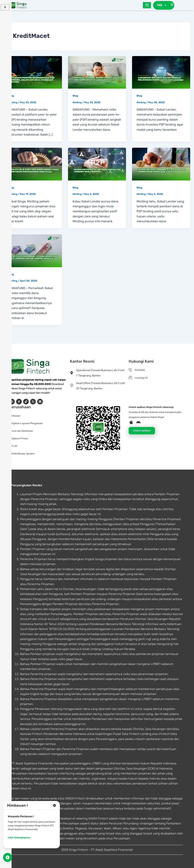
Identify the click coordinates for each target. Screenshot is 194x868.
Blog (11, 96)
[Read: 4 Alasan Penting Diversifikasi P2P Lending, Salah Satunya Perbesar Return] (33, 72)
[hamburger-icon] (147, 5)
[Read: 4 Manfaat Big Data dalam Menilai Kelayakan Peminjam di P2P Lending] (161, 72)
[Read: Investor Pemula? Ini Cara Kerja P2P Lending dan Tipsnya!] (97, 164)
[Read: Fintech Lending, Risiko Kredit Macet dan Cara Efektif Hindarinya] (97, 72)
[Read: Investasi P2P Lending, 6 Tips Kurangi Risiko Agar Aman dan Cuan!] (161, 164)
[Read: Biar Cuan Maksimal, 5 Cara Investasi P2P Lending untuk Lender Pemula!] (33, 251)
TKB (162, 5)
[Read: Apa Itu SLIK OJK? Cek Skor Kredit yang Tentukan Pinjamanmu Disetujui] (33, 164)
